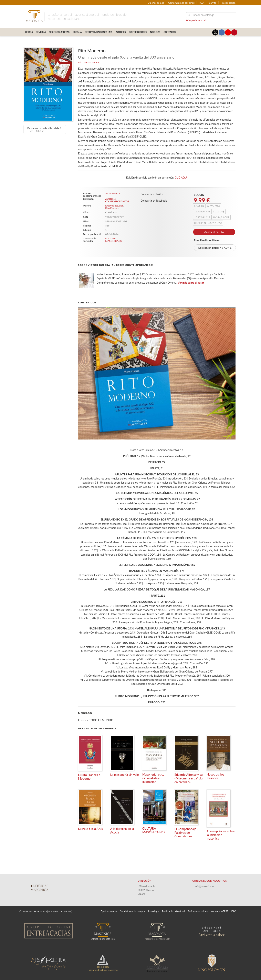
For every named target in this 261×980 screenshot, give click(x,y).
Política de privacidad (174, 911)
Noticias (155, 32)
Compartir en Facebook (154, 201)
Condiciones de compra (132, 911)
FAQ (201, 3)
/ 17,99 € (215, 248)
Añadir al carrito (214, 232)
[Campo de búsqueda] (211, 15)
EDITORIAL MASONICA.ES (113, 240)
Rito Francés (112, 208)
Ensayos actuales (114, 206)
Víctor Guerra (89, 62)
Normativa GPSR (219, 911)
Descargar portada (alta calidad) (44, 129)
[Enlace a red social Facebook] (222, 32)
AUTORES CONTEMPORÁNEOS (117, 200)
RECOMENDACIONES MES (99, 32)
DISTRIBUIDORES (138, 32)
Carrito (213, 3)
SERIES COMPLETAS (59, 32)
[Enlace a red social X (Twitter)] (215, 32)
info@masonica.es (204, 886)
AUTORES (121, 32)
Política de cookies (198, 911)
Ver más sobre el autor (191, 283)
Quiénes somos (156, 3)
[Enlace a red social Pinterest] (234, 32)
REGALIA (77, 32)
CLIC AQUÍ (181, 178)
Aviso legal (154, 911)
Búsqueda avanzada (197, 20)
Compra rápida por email (181, 3)
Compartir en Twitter (152, 194)
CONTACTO (170, 32)
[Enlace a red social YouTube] (228, 32)
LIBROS (29, 32)
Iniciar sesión (229, 3)
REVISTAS (41, 32)
